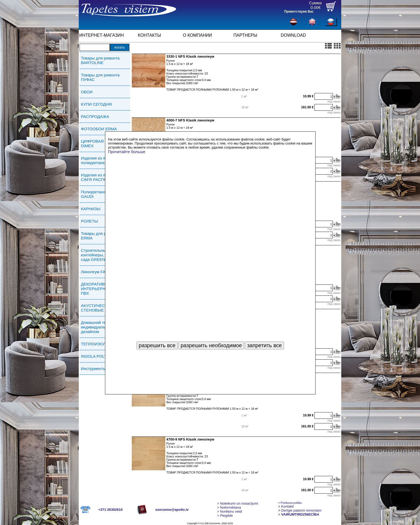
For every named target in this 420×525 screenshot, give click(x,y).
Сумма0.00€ (315, 5)
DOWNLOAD (293, 35)
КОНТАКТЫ (149, 35)
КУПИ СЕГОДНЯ (96, 104)
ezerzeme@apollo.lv (172, 510)
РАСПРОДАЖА (95, 117)
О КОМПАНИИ (198, 35)
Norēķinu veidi (230, 511)
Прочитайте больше (127, 152)
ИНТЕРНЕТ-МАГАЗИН (102, 35)
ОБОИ (87, 92)
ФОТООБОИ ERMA (99, 129)
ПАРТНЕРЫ (245, 35)
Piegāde (225, 515)
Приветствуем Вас (299, 12)
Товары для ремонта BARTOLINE (100, 60)
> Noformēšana (229, 507)
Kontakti (288, 506)
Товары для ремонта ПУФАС (100, 77)
